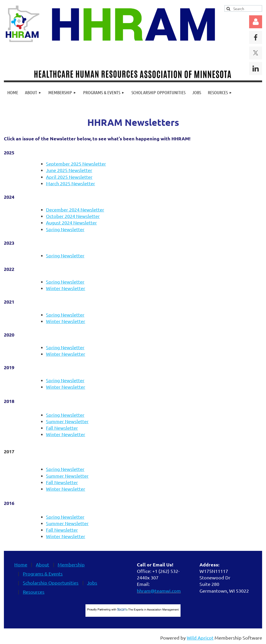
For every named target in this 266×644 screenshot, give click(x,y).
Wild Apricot (200, 638)
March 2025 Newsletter (71, 183)
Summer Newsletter (67, 421)
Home (21, 564)
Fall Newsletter (62, 428)
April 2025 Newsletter (69, 177)
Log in (256, 22)
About (42, 564)
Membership (71, 564)
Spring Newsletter (65, 229)
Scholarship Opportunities (51, 583)
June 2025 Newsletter (69, 170)
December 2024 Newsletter (75, 210)
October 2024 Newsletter (73, 216)
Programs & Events (43, 574)
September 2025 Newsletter (76, 164)
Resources (34, 592)
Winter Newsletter (66, 288)
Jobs (92, 583)
